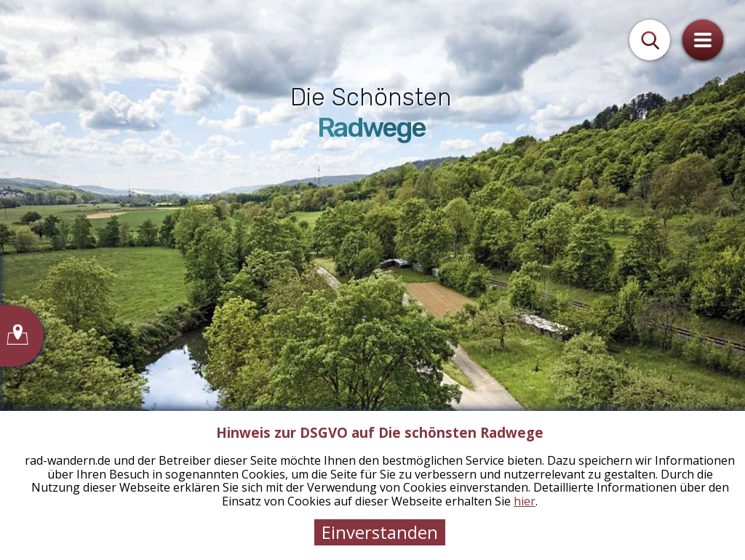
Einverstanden (380, 532)
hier (525, 501)
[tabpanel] (372, 280)
